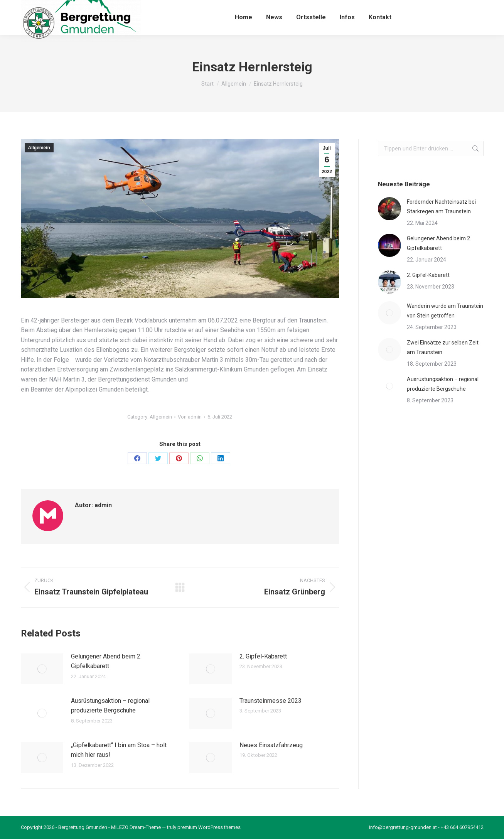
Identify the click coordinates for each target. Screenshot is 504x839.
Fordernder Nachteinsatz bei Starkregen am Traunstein (441, 207)
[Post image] (42, 669)
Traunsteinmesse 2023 (271, 701)
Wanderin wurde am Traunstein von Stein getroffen (445, 311)
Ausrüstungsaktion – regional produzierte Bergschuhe (110, 706)
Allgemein (39, 148)
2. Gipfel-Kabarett (263, 656)
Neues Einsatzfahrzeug (271, 745)
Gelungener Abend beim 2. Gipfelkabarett (106, 661)
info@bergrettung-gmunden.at (403, 827)
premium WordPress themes (209, 827)
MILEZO (120, 827)
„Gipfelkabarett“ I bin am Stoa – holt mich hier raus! (119, 750)
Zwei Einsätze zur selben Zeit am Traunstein (443, 347)
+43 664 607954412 (462, 827)
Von (190, 417)
